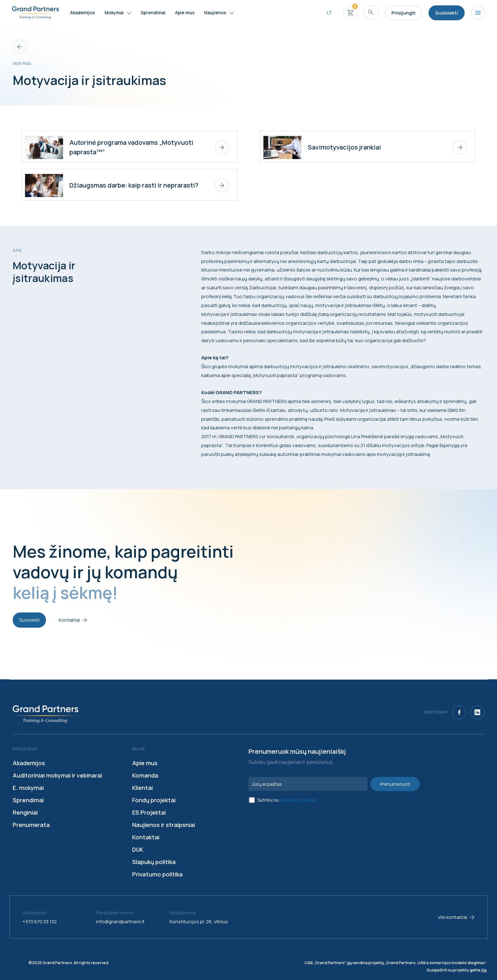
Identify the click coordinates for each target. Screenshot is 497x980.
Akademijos (29, 763)
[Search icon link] (371, 13)
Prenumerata (31, 825)
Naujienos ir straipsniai (164, 825)
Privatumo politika (157, 874)
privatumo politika (298, 800)
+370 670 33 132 (40, 922)
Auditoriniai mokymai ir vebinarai (57, 775)
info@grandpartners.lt (120, 922)
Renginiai (25, 812)
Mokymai (22, 64)
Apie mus (145, 763)
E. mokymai (28, 788)
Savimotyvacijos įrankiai (344, 147)
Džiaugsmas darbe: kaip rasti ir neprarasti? (134, 185)
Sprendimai (28, 800)
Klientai (142, 788)
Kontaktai (146, 837)
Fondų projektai (154, 800)
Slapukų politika (154, 862)
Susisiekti (29, 620)
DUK (138, 849)
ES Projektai (149, 812)
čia (484, 970)
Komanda (145, 775)
